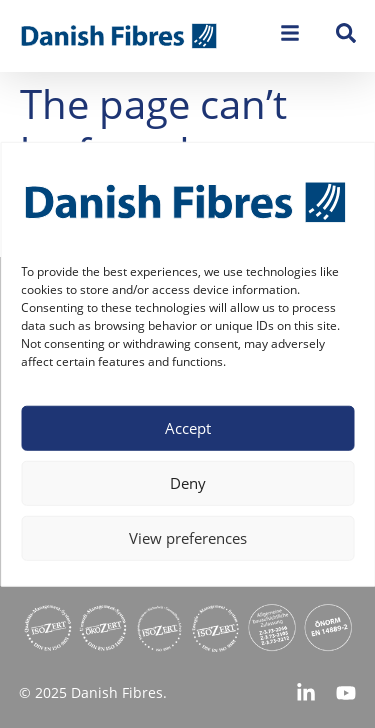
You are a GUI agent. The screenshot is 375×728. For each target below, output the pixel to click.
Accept (188, 428)
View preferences (188, 538)
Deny (188, 483)
